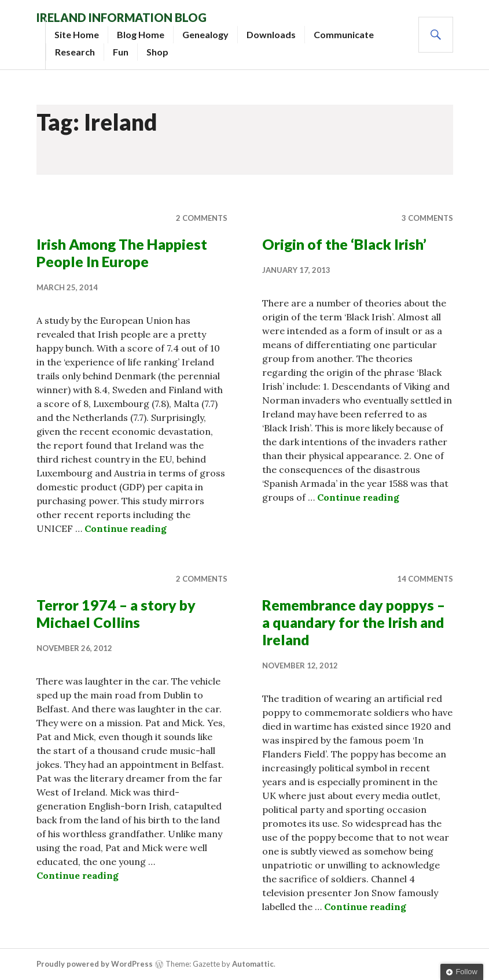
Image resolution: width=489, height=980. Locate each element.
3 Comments (427, 218)
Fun (121, 52)
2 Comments (202, 218)
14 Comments (425, 579)
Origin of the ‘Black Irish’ (344, 244)
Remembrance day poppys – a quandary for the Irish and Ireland (354, 622)
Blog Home (141, 34)
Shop (157, 52)
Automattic (253, 964)
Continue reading (126, 528)
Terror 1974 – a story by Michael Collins (116, 613)
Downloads (271, 34)
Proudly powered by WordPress (95, 964)
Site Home (77, 34)
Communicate (344, 34)
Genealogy (205, 34)
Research (75, 52)
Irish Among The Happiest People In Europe (122, 253)
